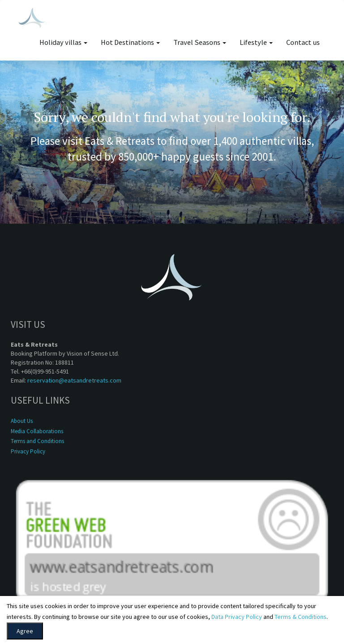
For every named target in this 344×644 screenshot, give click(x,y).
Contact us (303, 42)
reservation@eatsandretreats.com (74, 380)
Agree (25, 631)
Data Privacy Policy (237, 617)
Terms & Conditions (301, 617)
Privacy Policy (28, 451)
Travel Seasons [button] (200, 42)
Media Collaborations (37, 431)
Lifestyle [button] (256, 42)
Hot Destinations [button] (130, 42)
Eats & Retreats (120, 141)
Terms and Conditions (37, 441)
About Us (22, 421)
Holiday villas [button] (63, 42)
